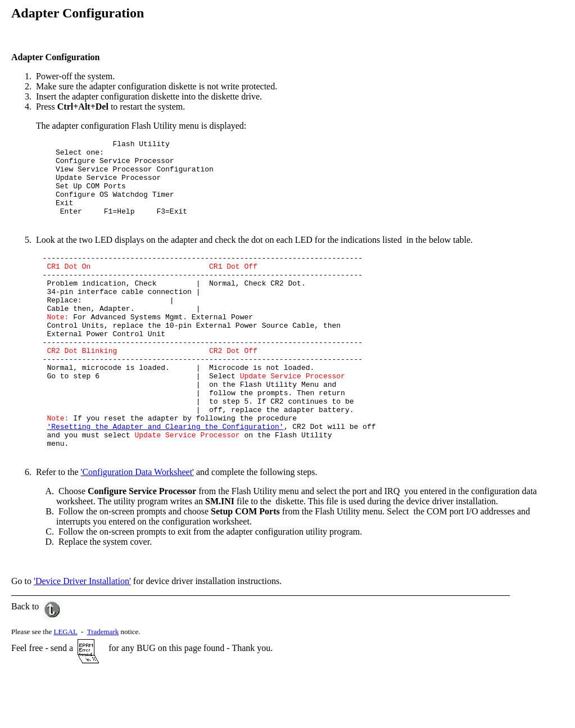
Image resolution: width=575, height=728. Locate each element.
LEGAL (65, 686)
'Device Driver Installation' (82, 635)
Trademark (103, 686)
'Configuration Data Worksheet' (137, 526)
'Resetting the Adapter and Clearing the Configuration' (165, 477)
